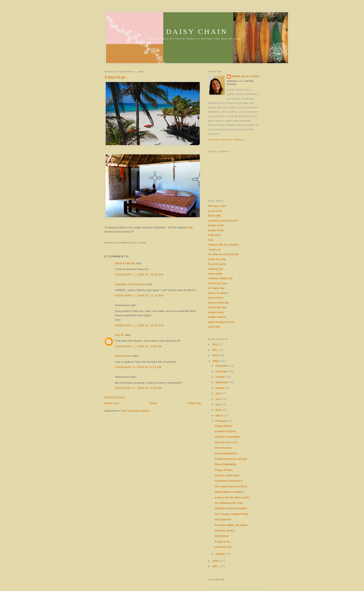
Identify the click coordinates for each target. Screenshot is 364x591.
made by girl (216, 269)
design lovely (216, 230)
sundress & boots (225, 431)
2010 (216, 355)
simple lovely (216, 312)
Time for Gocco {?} (226, 442)
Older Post (194, 403)
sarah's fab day (217, 307)
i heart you (214, 249)
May (218, 404)
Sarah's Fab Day (125, 263)
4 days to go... (117, 77)
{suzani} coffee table (227, 475)
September (223, 382)
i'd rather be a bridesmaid (224, 254)
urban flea (214, 326)
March (220, 415)
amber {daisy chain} (246, 76)
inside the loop (217, 259)
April (219, 410)
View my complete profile (226, 140)
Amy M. (120, 335)
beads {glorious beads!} (229, 492)
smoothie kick (223, 547)
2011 (216, 350)
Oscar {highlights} (226, 464)
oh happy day (216, 288)
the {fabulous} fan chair (229, 503)
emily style (214, 235)
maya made (215, 273)
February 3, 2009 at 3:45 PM (138, 346)
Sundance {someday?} (229, 481)
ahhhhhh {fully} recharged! (231, 508)
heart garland (223, 519)
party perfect (216, 298)
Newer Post (112, 403)
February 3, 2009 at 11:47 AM (139, 295)
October (221, 377)
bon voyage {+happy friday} (232, 514)
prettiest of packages (228, 437)
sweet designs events (221, 322)
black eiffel (214, 215)
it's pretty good (217, 264)
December (222, 366)
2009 (216, 361)
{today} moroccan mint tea (231, 459)
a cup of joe (215, 211)
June (219, 399)
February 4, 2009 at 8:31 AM (138, 367)
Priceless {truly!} (225, 530)
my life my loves (218, 283)
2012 (216, 344)
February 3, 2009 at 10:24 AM (139, 274)
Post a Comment (115, 397)
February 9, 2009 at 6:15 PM (138, 388)
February (221, 421)
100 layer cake (217, 206)
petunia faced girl (218, 302)
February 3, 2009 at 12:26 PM (139, 325)
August (220, 388)
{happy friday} (223, 426)
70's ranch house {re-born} (231, 486)
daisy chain (197, 32)
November (222, 371)
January (221, 554)
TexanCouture (124, 356)
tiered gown (222, 536)
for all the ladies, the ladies (231, 525)
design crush (216, 225)
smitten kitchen (217, 317)
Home (153, 403)
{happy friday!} (224, 470)
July (218, 393)
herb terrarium (223, 448)
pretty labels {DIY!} (226, 453)
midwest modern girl (220, 278)
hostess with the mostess (223, 244)
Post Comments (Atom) (135, 411)
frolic (211, 240)
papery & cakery (218, 293)
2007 (216, 566)
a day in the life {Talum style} (232, 497)
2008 (216, 561)
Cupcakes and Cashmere (131, 284)
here (190, 227)
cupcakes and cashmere (223, 220)
